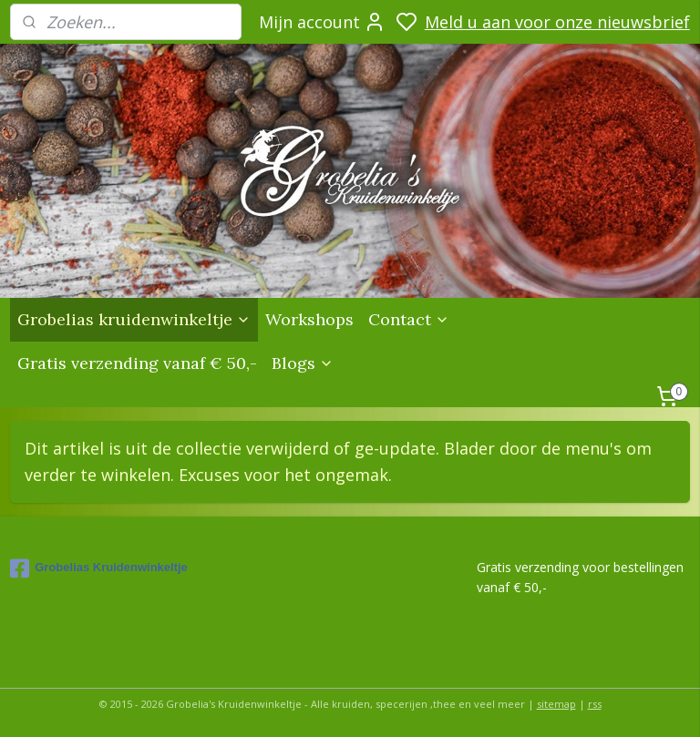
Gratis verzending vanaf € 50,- (137, 363)
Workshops (309, 319)
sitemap (556, 704)
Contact (409, 319)
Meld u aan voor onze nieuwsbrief (557, 22)
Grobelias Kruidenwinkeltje (99, 568)
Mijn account (322, 22)
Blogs (303, 363)
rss (595, 704)
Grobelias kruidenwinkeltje (134, 319)
